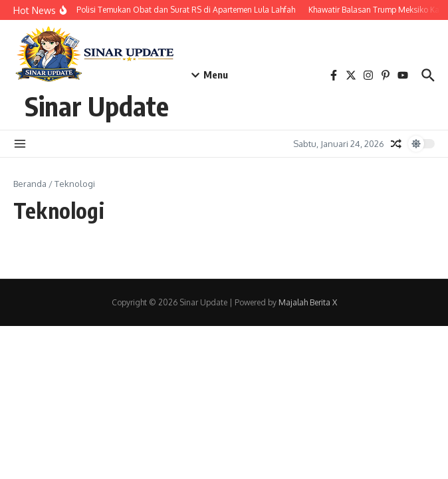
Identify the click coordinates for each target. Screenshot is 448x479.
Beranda (30, 184)
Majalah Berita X (308, 302)
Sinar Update (97, 106)
